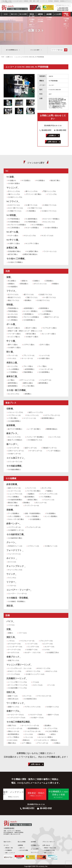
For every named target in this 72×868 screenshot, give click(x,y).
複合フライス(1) (13, 300)
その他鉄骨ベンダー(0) (16, 530)
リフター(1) (12, 586)
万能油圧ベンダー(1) (49, 448)
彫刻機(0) (28, 300)
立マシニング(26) (14, 191)
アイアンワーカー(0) (32, 506)
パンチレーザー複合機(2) (35, 437)
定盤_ (9, 629)
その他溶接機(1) (35, 519)
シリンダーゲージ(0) (15, 647)
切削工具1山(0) (13, 699)
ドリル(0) (36, 682)
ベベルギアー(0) (46, 380)
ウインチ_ (11, 574)
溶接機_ (10, 510)
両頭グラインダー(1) (52, 317)
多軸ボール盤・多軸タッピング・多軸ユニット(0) (25, 331)
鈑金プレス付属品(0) (15, 440)
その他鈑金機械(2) (14, 470)
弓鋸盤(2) (49, 491)
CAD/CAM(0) (13, 740)
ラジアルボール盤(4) (49, 328)
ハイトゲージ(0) (32, 644)
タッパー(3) (27, 696)
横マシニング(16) (32, 191)
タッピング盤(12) (14, 337)
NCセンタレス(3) (49, 222)
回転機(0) (26, 503)
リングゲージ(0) (33, 647)
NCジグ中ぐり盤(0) (32, 244)
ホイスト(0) (12, 562)
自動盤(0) (11, 284)
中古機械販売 (9, 850)
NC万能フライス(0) (35, 208)
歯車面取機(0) (43, 383)
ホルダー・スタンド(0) (33, 653)
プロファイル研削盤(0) (31, 317)
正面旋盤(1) (49, 281)
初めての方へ (14, 14)
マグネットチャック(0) (33, 707)
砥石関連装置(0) (13, 734)
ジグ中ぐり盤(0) (29, 345)
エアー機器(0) (26, 743)
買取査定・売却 (9, 848)
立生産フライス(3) (46, 295)
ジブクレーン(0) (33, 546)
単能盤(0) (55, 284)
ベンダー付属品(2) (54, 451)
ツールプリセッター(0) (33, 731)
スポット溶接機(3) (14, 516)
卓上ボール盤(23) (14, 328)
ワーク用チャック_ (16, 703)
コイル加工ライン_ (16, 458)
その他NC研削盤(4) (51, 228)
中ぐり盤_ (11, 341)
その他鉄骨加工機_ (16, 534)
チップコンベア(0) (51, 728)
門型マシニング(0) (49, 191)
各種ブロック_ (13, 657)
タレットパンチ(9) (14, 437)
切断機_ (10, 409)
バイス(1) (11, 625)
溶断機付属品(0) (52, 429)
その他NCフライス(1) (49, 211)
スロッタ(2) (12, 358)
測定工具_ (11, 637)
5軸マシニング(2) (14, 194)
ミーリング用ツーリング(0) (17, 682)
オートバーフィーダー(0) (30, 726)
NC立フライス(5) (14, 205)
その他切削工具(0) (30, 699)
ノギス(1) (11, 641)
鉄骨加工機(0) (33, 500)
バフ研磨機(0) (13, 372)
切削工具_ (11, 692)
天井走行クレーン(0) (15, 546)
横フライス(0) (29, 295)
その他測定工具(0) (53, 653)
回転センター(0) (13, 731)
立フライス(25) (13, 295)
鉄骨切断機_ (12, 484)
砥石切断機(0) (30, 497)
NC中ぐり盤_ (13, 240)
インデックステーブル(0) (17, 718)
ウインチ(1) (12, 578)
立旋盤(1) (36, 281)
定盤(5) (10, 633)
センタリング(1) (13, 394)
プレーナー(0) (13, 355)
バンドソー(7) (31, 488)
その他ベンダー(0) (14, 454)
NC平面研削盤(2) (14, 219)
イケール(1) (23, 633)
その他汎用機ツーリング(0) (17, 688)
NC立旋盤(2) (26, 180)
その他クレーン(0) (51, 546)
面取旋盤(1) (24, 284)
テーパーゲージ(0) (14, 650)
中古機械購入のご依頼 (49, 850)
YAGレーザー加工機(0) (16, 519)
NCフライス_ (13, 201)
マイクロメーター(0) (27, 641)
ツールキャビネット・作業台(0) (46, 740)
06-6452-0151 (64, 8)
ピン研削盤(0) (13, 320)
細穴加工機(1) (13, 254)
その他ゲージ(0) (32, 650)
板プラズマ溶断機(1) (15, 429)
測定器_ (10, 606)
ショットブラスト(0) (15, 494)
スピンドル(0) (38, 685)
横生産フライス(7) (14, 297)
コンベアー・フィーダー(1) (17, 594)
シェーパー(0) (45, 355)
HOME (6, 14)
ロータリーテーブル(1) (16, 715)
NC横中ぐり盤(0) (14, 244)
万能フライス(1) (32, 297)
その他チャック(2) (53, 707)
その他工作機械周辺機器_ (19, 722)
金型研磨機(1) (30, 369)
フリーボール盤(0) (14, 334)
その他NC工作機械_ (16, 259)
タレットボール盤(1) (49, 334)
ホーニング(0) (13, 366)
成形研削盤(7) (29, 308)
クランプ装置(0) (13, 737)
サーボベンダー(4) (36, 451)
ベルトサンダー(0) (46, 369)
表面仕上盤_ (12, 363)
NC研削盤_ (12, 215)
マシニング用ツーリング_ (19, 665)
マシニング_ (12, 188)
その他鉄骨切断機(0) (15, 500)
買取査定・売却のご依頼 (50, 848)
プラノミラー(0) (29, 355)
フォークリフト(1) (14, 554)
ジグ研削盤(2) (48, 311)
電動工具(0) (12, 743)
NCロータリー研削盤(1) (51, 219)
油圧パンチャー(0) (14, 488)
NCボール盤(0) (13, 236)
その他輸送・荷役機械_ (18, 598)
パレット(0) (29, 737)
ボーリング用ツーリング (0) (18, 685)
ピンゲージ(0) (48, 644)
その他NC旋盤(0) (14, 183)
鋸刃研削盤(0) (13, 317)
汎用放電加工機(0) (14, 251)
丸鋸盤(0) (31, 494)
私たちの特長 (23, 14)
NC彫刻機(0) (31, 211)
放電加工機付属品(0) (30, 254)
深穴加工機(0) (31, 334)
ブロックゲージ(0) (46, 641)
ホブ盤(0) (11, 380)
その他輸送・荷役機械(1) (17, 601)
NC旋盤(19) (12, 180)
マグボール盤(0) (13, 506)
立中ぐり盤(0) (45, 345)
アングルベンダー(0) (33, 527)
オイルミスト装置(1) (46, 737)
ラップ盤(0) (43, 366)
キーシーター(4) (27, 358)
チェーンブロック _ (16, 566)
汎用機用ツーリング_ (17, 678)
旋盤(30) (25, 281)
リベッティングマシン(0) (49, 494)
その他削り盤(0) (44, 358)
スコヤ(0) (46, 650)
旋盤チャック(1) (13, 707)
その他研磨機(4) (44, 372)
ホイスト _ (12, 558)
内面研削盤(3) (44, 308)
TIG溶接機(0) (51, 513)
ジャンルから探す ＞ (36, 50)
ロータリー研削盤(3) (30, 311)
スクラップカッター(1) (52, 415)
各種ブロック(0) (13, 660)
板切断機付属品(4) (48, 418)
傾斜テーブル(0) (53, 715)
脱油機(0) (48, 726)
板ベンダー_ (12, 444)
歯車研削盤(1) (13, 383)
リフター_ (11, 582)
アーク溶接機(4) (13, 513)
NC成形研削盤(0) (31, 219)
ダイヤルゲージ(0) (14, 644)
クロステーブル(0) (36, 715)
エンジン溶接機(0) (51, 516)
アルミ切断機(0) (13, 497)
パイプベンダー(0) (14, 527)
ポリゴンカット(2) (40, 284)
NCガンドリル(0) (47, 236)
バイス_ (10, 621)
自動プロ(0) (12, 726)
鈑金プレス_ (12, 433)
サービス (32, 14)
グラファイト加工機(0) (33, 194)
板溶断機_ (11, 425)
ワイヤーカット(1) (50, 251)
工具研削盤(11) (28, 314)
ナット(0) (51, 685)
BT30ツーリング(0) (44, 668)
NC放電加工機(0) (32, 251)
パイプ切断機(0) (46, 497)
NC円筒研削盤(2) (31, 222)
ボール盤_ (11, 324)
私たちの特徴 (22, 842)
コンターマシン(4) (14, 491)
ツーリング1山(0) (14, 674)
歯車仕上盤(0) (28, 383)
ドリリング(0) (52, 194)
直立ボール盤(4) (31, 328)
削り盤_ (10, 352)
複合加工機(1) (55, 180)
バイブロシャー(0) (14, 415)
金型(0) (53, 734)
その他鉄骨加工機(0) (15, 538)
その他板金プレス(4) (35, 440)
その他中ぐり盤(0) (14, 348)
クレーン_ (11, 542)
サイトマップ (35, 852)
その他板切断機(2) (14, 421)
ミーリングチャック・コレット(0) (20, 668)
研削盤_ (10, 305)
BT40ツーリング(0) (15, 671)
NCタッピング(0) (30, 236)
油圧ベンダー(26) (31, 448)
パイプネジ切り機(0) (33, 491)
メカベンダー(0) (13, 448)
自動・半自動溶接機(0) (33, 513)
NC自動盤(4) (40, 180)
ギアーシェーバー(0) (27, 380)
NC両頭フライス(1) (15, 211)
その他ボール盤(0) (32, 337)
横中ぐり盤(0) (13, 345)
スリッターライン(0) (15, 462)
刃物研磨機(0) (28, 372)
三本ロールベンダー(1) (16, 451)
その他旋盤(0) (13, 287)
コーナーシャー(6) (30, 418)
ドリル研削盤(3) (45, 314)
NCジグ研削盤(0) (37, 225)
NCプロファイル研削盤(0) (17, 225)
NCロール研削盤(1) (32, 228)
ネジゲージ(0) (49, 647)
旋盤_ (9, 277)
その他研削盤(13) (29, 320)
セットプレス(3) (55, 437)
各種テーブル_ (13, 711)
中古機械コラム (35, 845)
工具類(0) (57, 743)
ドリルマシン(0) (49, 500)
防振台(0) (26, 740)
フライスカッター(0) (44, 696)
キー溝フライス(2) (49, 297)
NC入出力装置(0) (52, 731)
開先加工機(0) (13, 503)
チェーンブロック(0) (15, 570)
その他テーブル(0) (37, 718)
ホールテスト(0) (13, 653)
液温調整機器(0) (33, 728)
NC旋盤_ (11, 177)
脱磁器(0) (42, 734)
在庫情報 (40, 14)
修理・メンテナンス (10, 853)
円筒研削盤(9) (13, 311)
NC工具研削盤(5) (14, 228)
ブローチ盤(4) (28, 366)
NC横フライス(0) (31, 205)
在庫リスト (22, 848)
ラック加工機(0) (29, 386)
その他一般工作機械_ (17, 390)
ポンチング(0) (46, 488)
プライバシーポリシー (49, 842)
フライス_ (11, 291)
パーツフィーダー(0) (15, 728)
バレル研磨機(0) (13, 369)
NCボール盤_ (13, 232)
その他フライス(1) (43, 300)
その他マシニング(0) (15, 197)
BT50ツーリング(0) (34, 671)
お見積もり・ (66, 14)
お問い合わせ (52, 142)
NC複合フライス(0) (50, 205)
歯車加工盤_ (12, 376)
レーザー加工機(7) (34, 429)
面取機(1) (28, 394)
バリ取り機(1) (13, 418)
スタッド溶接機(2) (33, 516)
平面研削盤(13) (13, 308)
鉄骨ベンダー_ (13, 524)
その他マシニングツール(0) (35, 674)
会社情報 (49, 14)
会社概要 (33, 842)
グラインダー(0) (42, 743)
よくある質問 (58, 14)
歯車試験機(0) (13, 386)
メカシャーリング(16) (15, 412)
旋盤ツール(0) (13, 696)
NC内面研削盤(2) (14, 222)
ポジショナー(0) (41, 503)
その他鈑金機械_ (14, 466)
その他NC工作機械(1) (15, 262)
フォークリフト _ (15, 550)
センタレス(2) (13, 314)
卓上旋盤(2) (12, 281)
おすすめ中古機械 (24, 850)
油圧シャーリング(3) (36, 412)
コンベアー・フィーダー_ (19, 590)
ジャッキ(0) (29, 734)
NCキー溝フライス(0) (15, 208)
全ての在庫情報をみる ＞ (13, 50)
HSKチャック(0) (51, 671)
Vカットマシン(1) (32, 415)
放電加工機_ (12, 248)
